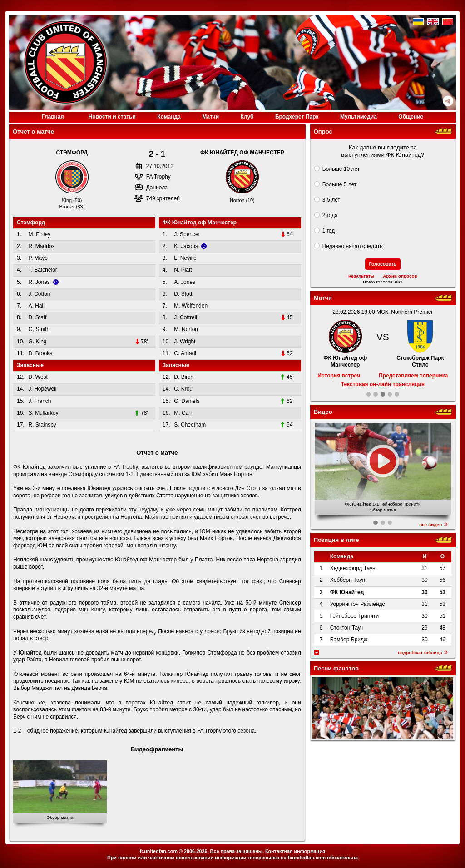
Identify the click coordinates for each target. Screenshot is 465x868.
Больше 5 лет (340, 184)
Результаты (361, 276)
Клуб (247, 117)
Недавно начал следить (353, 246)
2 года (330, 215)
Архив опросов (400, 276)
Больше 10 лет (341, 169)
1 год (329, 231)
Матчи (210, 117)
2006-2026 (196, 851)
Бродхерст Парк (297, 117)
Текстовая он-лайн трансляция (383, 384)
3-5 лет (331, 200)
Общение (411, 117)
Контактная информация (295, 851)
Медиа (359, 117)
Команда (169, 117)
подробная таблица (423, 652)
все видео (433, 524)
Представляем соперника (413, 376)
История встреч (339, 376)
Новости (112, 117)
